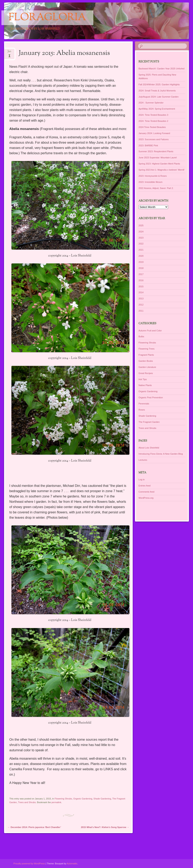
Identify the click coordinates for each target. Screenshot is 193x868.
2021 (141, 250)
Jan (9, 53)
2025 (141, 225)
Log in (142, 480)
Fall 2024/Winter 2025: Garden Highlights (159, 84)
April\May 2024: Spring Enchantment (157, 109)
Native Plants (145, 385)
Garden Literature (147, 367)
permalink (56, 802)
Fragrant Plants (146, 355)
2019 (141, 262)
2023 (141, 238)
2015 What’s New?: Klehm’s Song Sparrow (105, 827)
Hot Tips (143, 379)
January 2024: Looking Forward (154, 133)
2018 (141, 268)
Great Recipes (146, 373)
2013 (141, 299)
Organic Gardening (83, 799)
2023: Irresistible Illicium (151, 182)
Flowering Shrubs (63, 799)
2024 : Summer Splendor (151, 103)
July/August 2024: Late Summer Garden (159, 97)
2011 (141, 311)
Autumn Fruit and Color (150, 331)
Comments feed (147, 492)
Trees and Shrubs (27, 802)
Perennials (144, 404)
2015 (141, 286)
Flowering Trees (147, 349)
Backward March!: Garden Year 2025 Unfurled (162, 69)
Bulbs (141, 336)
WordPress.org (146, 498)
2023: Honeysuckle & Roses (153, 176)
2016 (141, 280)
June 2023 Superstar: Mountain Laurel (158, 158)
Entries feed (145, 486)
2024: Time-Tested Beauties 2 (153, 121)
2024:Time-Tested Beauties (152, 127)
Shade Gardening (102, 799)
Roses (142, 410)
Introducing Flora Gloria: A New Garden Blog (161, 454)
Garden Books (146, 361)
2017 (141, 274)
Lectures (143, 460)
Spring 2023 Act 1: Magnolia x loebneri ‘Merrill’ (162, 170)
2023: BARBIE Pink (148, 145)
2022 (141, 244)
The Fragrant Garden (149, 422)
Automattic (72, 864)
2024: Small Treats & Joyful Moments (157, 91)
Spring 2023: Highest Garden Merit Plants (159, 164)
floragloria (47, 18)
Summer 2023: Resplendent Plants (156, 151)
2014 (141, 292)
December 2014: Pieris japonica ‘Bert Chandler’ (34, 827)
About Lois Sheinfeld (149, 448)
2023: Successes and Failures (154, 139)
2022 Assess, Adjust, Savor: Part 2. (156, 188)
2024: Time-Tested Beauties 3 (153, 115)
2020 (141, 256)
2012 (141, 305)
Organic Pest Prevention (151, 397)
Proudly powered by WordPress (29, 864)
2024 (141, 232)
